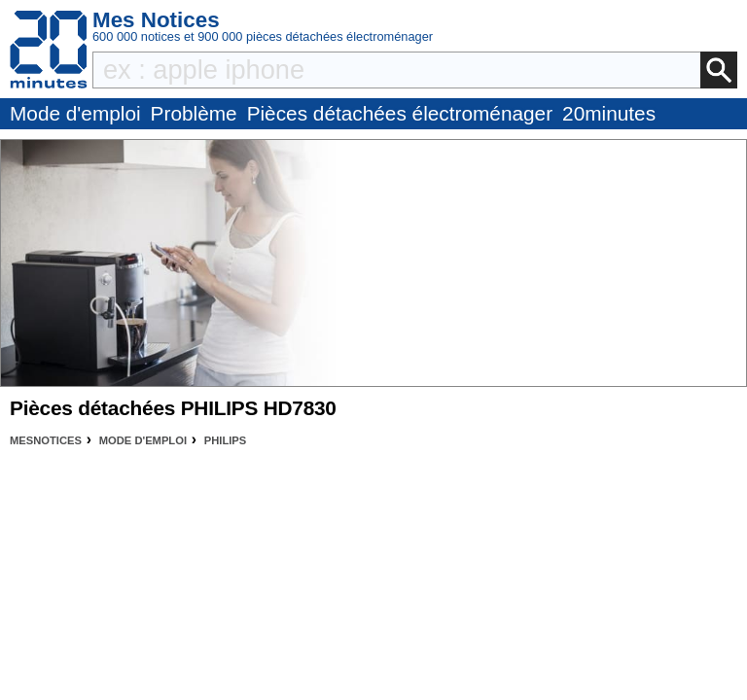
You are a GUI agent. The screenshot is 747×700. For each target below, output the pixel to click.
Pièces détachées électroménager (400, 113)
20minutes (609, 113)
